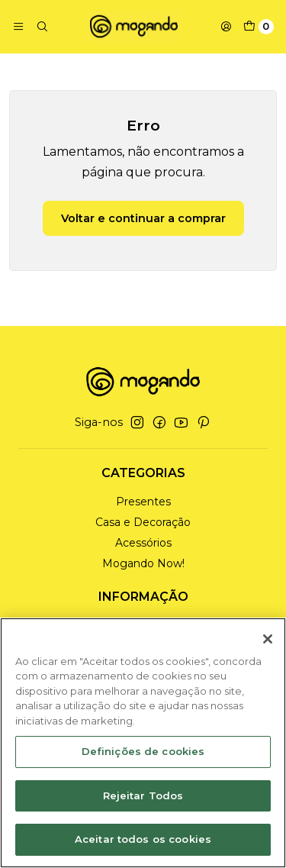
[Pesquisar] (41, 27)
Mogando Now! (143, 563)
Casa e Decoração (143, 522)
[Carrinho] (259, 27)
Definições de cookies (143, 751)
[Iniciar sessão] (226, 27)
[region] (143, 743)
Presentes (143, 502)
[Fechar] (268, 639)
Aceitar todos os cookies (143, 839)
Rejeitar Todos (143, 795)
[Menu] (18, 27)
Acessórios (143, 543)
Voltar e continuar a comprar (143, 218)
